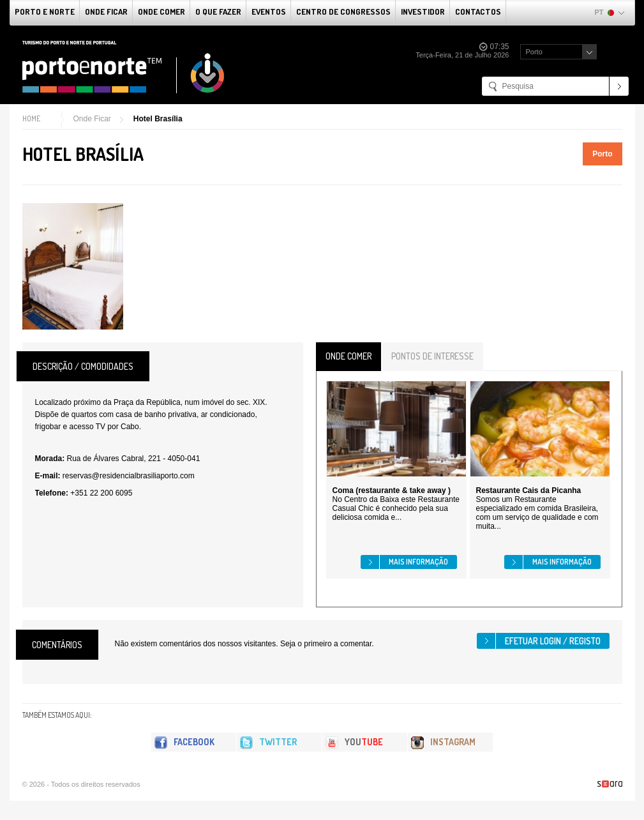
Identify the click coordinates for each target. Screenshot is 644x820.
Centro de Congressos (343, 11)
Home (31, 118)
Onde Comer (161, 11)
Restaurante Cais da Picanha (529, 490)
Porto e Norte (45, 11)
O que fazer (218, 11)
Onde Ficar (106, 11)
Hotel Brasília (158, 119)
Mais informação (418, 562)
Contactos (478, 11)
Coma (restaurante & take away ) (392, 490)
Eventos (269, 11)
